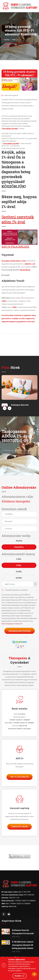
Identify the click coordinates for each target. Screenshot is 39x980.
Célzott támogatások (10, 95)
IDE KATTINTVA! (25, 270)
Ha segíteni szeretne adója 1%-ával (14, 261)
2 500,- (19, 559)
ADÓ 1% (20, 758)
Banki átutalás (20, 709)
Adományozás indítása (20, 631)
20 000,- (19, 578)
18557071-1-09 (30, 264)
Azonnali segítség (20, 808)
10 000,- (19, 572)
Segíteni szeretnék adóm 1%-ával (18, 219)
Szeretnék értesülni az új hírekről (14, 590)
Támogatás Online (19, 827)
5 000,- (19, 565)
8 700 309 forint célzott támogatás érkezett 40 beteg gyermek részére (23, 945)
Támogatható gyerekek (10, 129)
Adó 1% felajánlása (19, 777)
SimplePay (19, 547)
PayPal (19, 541)
